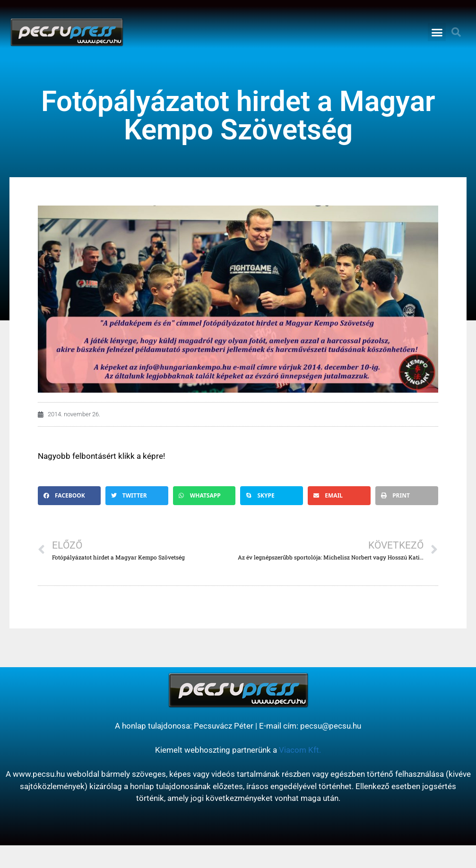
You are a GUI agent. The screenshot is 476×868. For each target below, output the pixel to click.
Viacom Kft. (300, 750)
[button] (437, 32)
